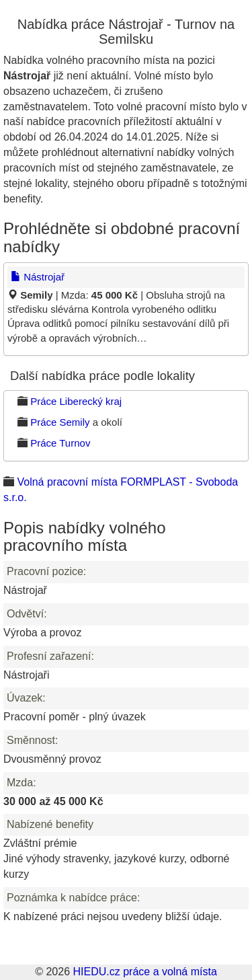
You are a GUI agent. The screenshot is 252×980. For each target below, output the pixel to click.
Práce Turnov (60, 443)
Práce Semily (60, 422)
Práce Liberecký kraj (76, 401)
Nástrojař (38, 277)
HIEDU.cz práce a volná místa (144, 972)
